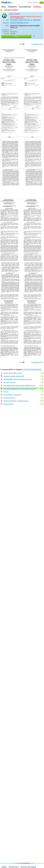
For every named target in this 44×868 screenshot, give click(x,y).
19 (41, 404)
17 (41, 376)
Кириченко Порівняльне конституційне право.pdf (20, 388)
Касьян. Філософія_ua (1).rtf (13, 373)
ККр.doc (6, 392)
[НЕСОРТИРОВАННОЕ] (19, 23)
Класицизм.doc (9, 404)
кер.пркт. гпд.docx (9, 382)
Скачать (16, 36)
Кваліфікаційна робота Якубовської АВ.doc (18, 379)
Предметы (12, 7)
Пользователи (25, 7)
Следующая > (37, 44)
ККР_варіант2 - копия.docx (12, 395)
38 (41, 401)
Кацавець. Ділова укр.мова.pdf (14, 376)
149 (40, 385)
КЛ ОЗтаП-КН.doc (9, 398)
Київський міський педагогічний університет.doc (19, 385)
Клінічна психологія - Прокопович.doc (16, 401)
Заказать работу (11, 10)
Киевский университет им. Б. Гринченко (25, 20)
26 (41, 388)
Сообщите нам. (19, 18)
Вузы (4, 7)
